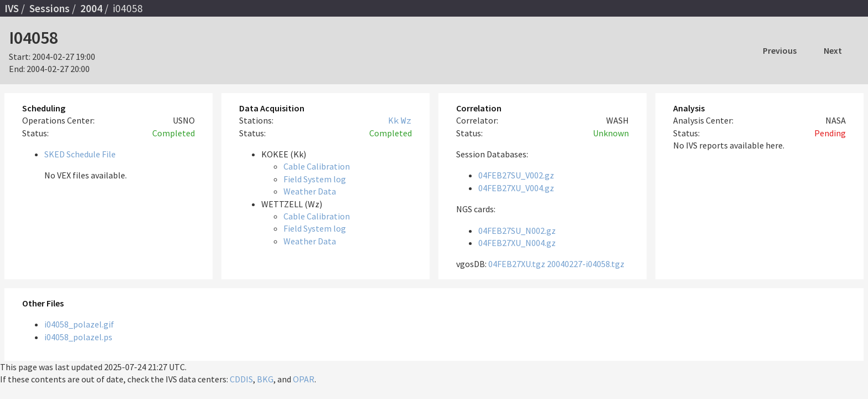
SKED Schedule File (80, 154)
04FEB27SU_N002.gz (517, 231)
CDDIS (241, 379)
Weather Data (310, 191)
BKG (265, 379)
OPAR (304, 379)
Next (833, 50)
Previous (780, 50)
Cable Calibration (317, 166)
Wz (406, 120)
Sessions (50, 8)
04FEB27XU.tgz (517, 264)
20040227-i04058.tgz (586, 264)
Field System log (315, 179)
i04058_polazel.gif (79, 324)
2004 (91, 8)
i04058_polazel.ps (78, 337)
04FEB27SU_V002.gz (516, 175)
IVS (12, 8)
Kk (394, 120)
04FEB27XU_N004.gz (517, 243)
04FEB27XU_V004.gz (516, 188)
